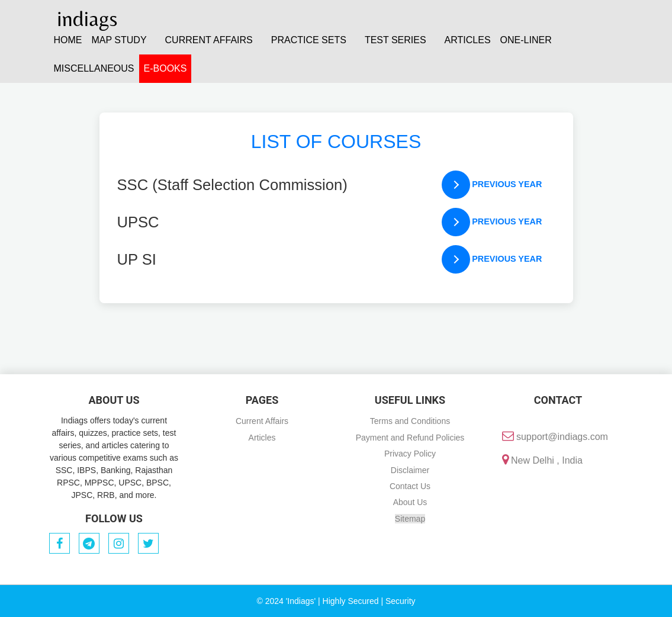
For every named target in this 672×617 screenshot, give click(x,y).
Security (401, 601)
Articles (468, 40)
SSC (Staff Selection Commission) (232, 185)
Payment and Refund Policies (410, 438)
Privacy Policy (410, 454)
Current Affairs (262, 421)
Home (68, 40)
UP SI (137, 259)
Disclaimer (410, 470)
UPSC (138, 222)
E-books (165, 68)
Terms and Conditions (410, 421)
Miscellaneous (94, 68)
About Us (410, 502)
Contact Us (410, 486)
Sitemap (410, 519)
